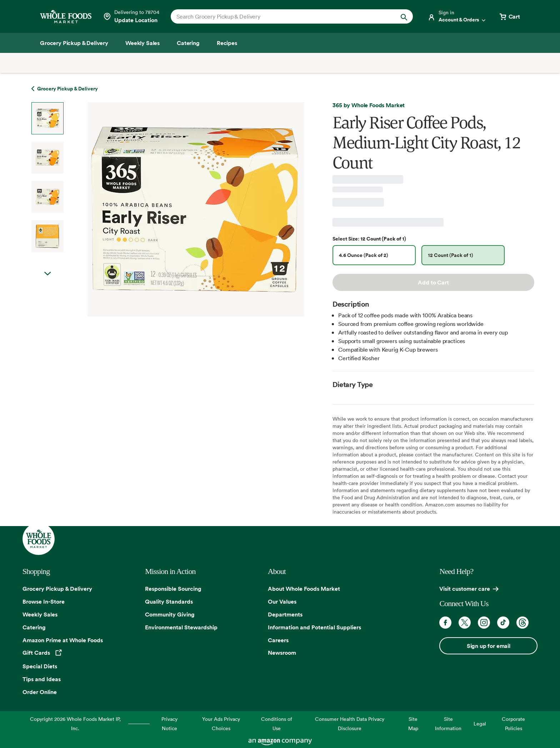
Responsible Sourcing (173, 589)
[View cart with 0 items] (509, 16)
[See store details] (131, 16)
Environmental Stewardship (181, 627)
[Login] (457, 16)
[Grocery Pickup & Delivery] (74, 43)
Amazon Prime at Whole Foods (63, 640)
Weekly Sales (40, 614)
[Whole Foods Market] (66, 17)
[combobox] (280, 16)
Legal (480, 724)
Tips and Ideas (42, 679)
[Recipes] (227, 43)
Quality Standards (169, 601)
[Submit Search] (404, 16)
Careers (278, 640)
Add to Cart (433, 282)
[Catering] (188, 43)
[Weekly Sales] (142, 43)
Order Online (40, 692)
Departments (285, 614)
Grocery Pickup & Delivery (57, 589)
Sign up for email (489, 646)
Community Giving (170, 614)
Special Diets (40, 666)
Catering (34, 627)
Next (47, 274)
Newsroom (282, 653)
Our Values (282, 601)
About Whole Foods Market (304, 589)
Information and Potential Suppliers (314, 627)
